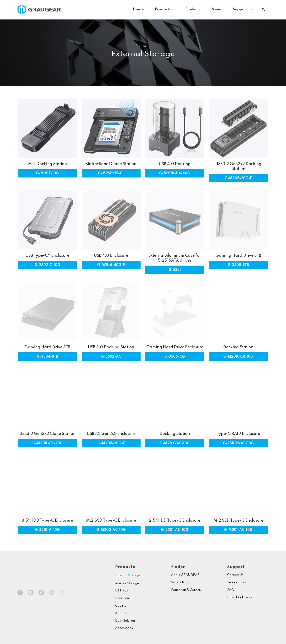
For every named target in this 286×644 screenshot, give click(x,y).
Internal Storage (127, 583)
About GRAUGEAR (185, 575)
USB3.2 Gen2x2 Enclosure (111, 434)
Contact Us (235, 575)
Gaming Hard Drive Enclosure (175, 347)
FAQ (231, 590)
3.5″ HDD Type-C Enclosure (47, 521)
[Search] (263, 9)
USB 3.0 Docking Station (111, 347)
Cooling (121, 606)
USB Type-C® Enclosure (47, 256)
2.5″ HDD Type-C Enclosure (175, 521)
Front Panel (123, 598)
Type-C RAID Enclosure (238, 434)
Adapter (121, 613)
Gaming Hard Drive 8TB (238, 256)
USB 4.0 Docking (175, 164)
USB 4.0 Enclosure (111, 256)
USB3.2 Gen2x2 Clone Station (47, 434)
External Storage (128, 575)
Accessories (124, 628)
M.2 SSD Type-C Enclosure (111, 521)
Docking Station (238, 347)
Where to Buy (181, 582)
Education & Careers (186, 590)
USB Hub (122, 591)
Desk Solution (125, 621)
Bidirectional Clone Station (111, 164)
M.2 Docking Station (47, 164)
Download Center (240, 597)
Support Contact (239, 582)
